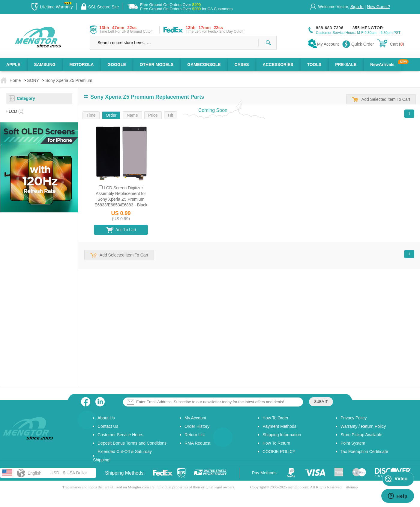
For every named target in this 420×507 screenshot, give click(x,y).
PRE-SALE (346, 64)
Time (91, 115)
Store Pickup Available (361, 435)
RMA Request (197, 443)
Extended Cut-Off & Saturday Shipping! (122, 456)
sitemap (352, 487)
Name (132, 115)
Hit (171, 115)
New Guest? (378, 7)
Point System (353, 443)
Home (15, 80)
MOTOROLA (81, 64)
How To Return (276, 443)
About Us (106, 418)
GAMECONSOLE (204, 64)
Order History (197, 426)
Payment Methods (279, 426)
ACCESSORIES (278, 64)
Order (111, 115)
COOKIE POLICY (279, 451)
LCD (16, 111)
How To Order (275, 418)
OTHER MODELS (157, 64)
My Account (195, 418)
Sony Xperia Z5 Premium (69, 80)
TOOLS (314, 64)
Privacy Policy (354, 418)
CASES (241, 64)
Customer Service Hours (120, 435)
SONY (33, 80)
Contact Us (108, 426)
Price (153, 115)
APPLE (13, 64)
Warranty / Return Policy (363, 426)
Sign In (357, 7)
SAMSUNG (45, 64)
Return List (195, 435)
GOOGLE (117, 64)
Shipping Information (282, 435)
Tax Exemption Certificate (364, 451)
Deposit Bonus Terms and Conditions (132, 443)
